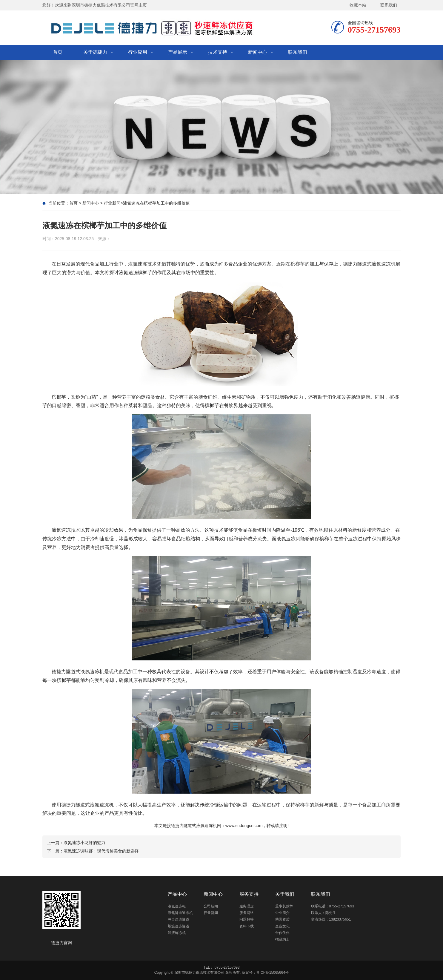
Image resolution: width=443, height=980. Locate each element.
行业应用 (138, 52)
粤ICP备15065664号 (272, 973)
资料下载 (247, 926)
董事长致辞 (284, 906)
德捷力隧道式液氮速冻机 (194, 826)
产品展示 (178, 52)
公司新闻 (211, 906)
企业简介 (282, 913)
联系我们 (298, 52)
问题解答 (247, 919)
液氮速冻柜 (177, 906)
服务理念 (247, 906)
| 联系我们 (385, 5)
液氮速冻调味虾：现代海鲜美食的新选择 (101, 851)
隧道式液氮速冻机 (376, 264)
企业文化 (282, 926)
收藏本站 (358, 5)
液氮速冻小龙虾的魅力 (84, 843)
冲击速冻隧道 (179, 919)
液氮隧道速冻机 (180, 913)
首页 (58, 52)
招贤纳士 (282, 939)
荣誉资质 (282, 919)
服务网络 (247, 913)
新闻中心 (258, 52)
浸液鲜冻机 (177, 933)
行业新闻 (112, 203)
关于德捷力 (95, 52)
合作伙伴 (282, 933)
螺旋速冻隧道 (179, 926)
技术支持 (218, 52)
